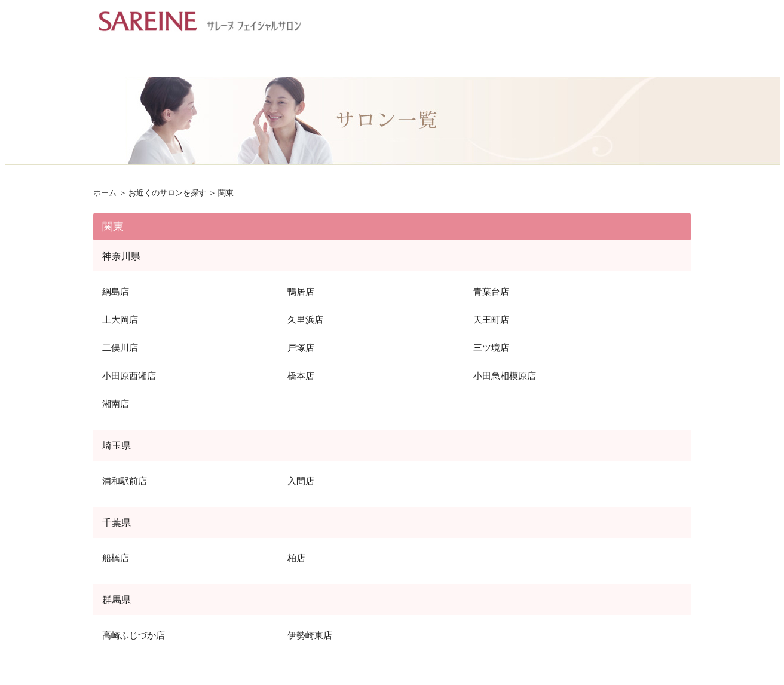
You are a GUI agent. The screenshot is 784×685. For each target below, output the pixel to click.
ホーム (105, 193)
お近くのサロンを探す (167, 193)
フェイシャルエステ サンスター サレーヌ (200, 21)
